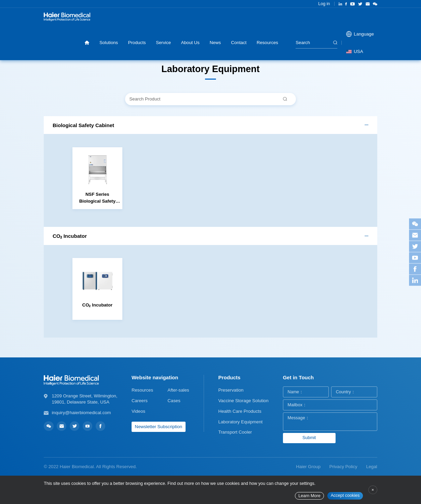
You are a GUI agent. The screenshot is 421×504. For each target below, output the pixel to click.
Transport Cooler (235, 432)
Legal (371, 467)
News (215, 43)
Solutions (109, 43)
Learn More (309, 496)
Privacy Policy (343, 467)
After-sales (178, 390)
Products (137, 43)
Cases (174, 401)
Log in (324, 4)
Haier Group (308, 467)
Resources (267, 43)
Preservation (231, 390)
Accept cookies (345, 495)
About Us (190, 43)
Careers (140, 401)
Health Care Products (240, 411)
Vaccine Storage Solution (243, 401)
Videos (138, 411)
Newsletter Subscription (159, 427)
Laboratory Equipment (241, 422)
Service (163, 43)
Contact (239, 43)
